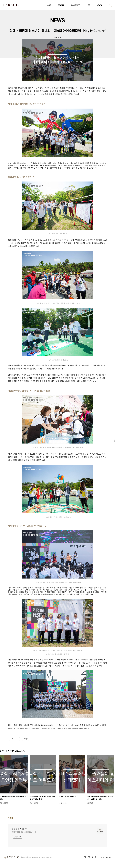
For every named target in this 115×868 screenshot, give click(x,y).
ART (49, 5)
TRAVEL (61, 5)
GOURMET (75, 5)
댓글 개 (10, 818)
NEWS (99, 5)
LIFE (88, 5)
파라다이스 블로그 (20, 829)
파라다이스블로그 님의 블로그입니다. (24, 832)
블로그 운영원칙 (106, 857)
